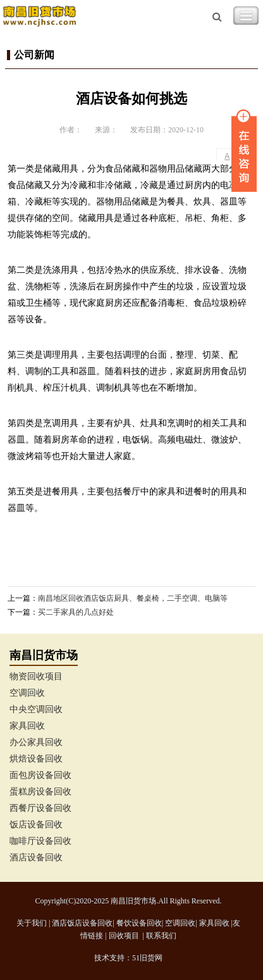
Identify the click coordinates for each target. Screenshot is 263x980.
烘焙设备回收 (36, 759)
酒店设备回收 (36, 858)
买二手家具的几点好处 (76, 612)
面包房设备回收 (40, 775)
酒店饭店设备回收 (82, 923)
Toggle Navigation (246, 16)
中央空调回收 (36, 709)
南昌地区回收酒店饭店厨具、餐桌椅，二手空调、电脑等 (133, 598)
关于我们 (32, 923)
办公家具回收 (36, 742)
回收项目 (124, 936)
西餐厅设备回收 (40, 808)
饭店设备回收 (36, 825)
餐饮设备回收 (139, 923)
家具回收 (27, 726)
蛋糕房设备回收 (40, 792)
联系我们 (161, 936)
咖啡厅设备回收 (40, 841)
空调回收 (27, 693)
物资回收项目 (36, 676)
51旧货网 (147, 958)
